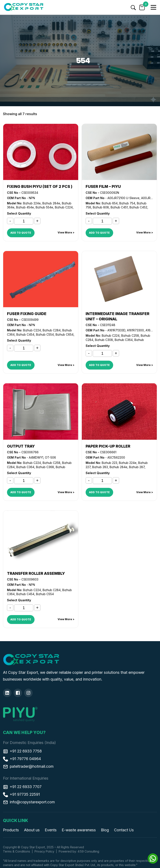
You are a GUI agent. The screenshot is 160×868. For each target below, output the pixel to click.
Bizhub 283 (100, 467)
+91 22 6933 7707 (22, 787)
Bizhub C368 (45, 467)
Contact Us (124, 830)
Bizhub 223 (109, 463)
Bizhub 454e (25, 207)
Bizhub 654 (110, 203)
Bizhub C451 (119, 207)
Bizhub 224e (32, 203)
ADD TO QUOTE (21, 233)
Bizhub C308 (104, 340)
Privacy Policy (44, 851)
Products (11, 830)
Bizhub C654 (65, 334)
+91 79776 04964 (22, 759)
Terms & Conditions (17, 851)
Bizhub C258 (130, 336)
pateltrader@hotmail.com (28, 766)
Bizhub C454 (25, 334)
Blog (105, 830)
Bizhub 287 (137, 467)
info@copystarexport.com (29, 802)
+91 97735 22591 (21, 794)
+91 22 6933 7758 (22, 751)
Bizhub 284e (51, 203)
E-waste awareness (79, 830)
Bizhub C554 (45, 334)
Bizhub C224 (64, 207)
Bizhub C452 (138, 207)
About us (32, 830)
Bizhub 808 (101, 207)
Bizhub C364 (124, 340)
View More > (66, 232)
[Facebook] (18, 693)
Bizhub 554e (44, 207)
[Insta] (28, 693)
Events (51, 830)
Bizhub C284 (52, 330)
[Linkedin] (7, 693)
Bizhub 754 (127, 203)
